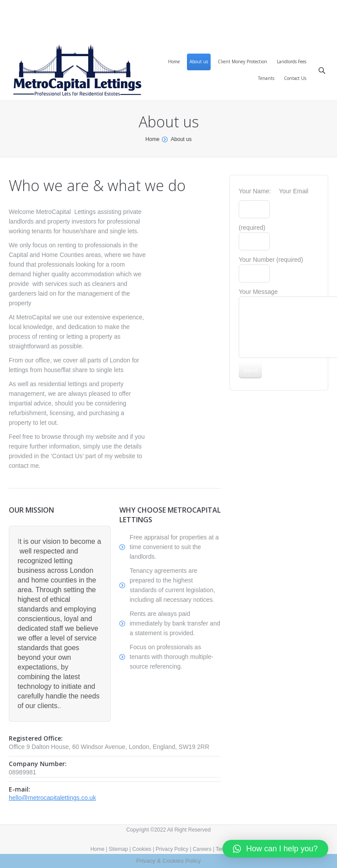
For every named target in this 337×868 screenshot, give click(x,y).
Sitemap (118, 849)
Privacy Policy (172, 849)
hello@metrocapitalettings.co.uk (52, 798)
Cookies (142, 849)
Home (152, 139)
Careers (202, 849)
